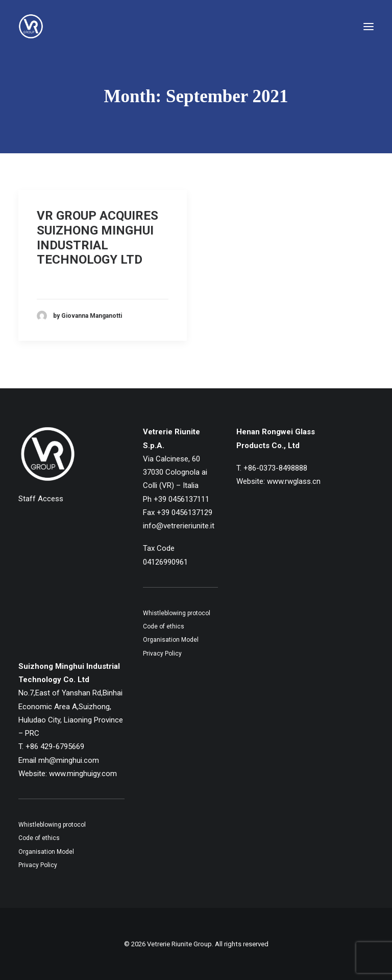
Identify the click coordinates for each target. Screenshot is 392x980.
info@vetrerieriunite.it (179, 526)
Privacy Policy (162, 654)
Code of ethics (164, 626)
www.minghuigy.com (83, 774)
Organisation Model (171, 640)
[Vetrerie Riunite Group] (31, 27)
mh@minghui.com (69, 760)
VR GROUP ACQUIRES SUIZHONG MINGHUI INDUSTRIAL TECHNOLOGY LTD (97, 238)
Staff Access (41, 499)
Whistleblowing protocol (177, 613)
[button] (369, 27)
